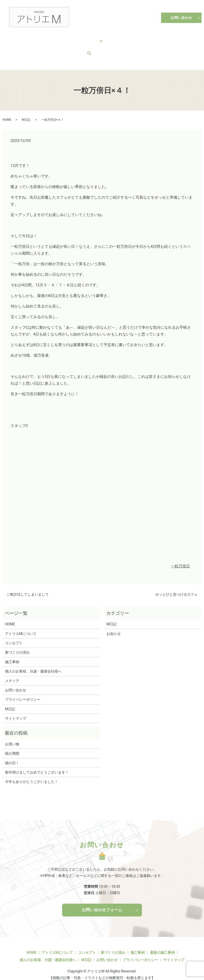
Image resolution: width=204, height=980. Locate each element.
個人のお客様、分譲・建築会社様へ (122, 38)
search (47, 46)
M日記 (15, 46)
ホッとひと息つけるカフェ (176, 585)
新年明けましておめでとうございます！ (37, 763)
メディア (31, 46)
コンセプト (33, 38)
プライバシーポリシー (23, 690)
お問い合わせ (181, 18)
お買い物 (12, 734)
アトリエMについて (169, 38)
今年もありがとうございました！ (32, 772)
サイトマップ (16, 709)
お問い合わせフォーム (102, 900)
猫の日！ (12, 753)
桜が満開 (12, 744)
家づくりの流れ (57, 38)
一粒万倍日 (180, 557)
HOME (15, 38)
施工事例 (80, 38)
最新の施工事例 (162, 943)
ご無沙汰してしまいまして (28, 585)
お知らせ (114, 624)
